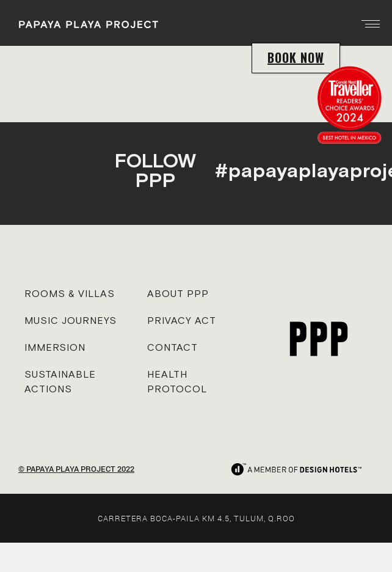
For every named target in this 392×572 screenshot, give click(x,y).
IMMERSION (55, 347)
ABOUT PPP (178, 293)
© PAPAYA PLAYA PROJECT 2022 (76, 469)
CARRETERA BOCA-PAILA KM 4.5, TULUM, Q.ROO (196, 518)
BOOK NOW (296, 57)
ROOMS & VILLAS (70, 293)
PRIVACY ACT (182, 320)
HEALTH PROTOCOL (177, 381)
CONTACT (172, 347)
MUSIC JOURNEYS (71, 320)
